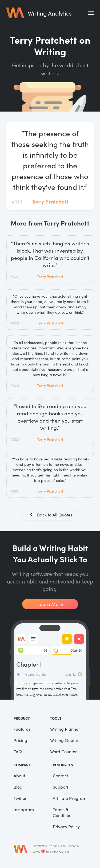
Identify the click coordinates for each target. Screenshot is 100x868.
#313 (17, 201)
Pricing (20, 740)
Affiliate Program (70, 798)
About (19, 775)
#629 (15, 385)
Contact (60, 775)
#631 (14, 491)
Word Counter (63, 751)
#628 (15, 323)
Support (61, 787)
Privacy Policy (66, 826)
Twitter (20, 798)
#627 (15, 276)
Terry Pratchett (50, 201)
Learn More (50, 604)
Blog (18, 787)
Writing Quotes (64, 740)
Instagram (24, 809)
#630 (15, 439)
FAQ (18, 751)
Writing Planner (65, 729)
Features (22, 729)
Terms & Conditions (63, 812)
